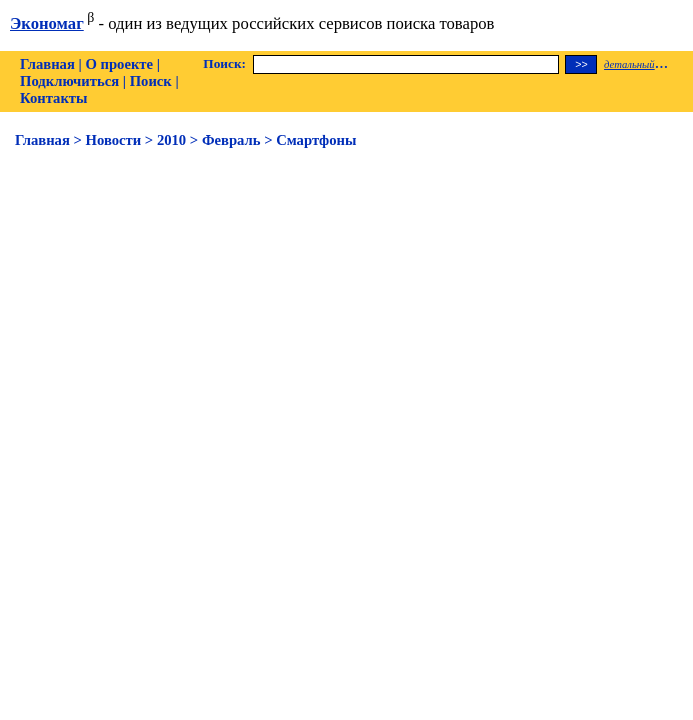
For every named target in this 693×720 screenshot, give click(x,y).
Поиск (151, 81)
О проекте (119, 64)
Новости (114, 140)
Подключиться (69, 81)
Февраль (231, 140)
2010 (171, 140)
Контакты (53, 98)
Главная (47, 64)
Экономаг (47, 23)
